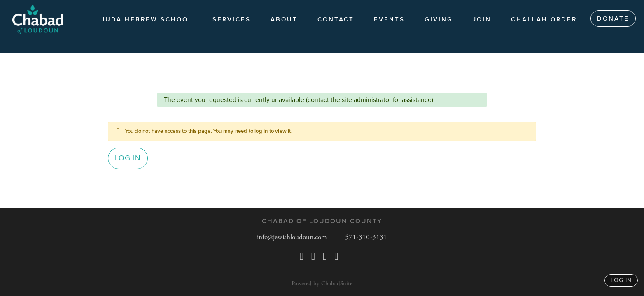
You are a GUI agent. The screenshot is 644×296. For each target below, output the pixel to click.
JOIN (482, 19)
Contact (336, 19)
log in (621, 280)
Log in (128, 160)
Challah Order (544, 19)
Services (232, 19)
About (284, 19)
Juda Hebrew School (147, 19)
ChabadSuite (337, 283)
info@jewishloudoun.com (292, 237)
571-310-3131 (368, 237)
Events (389, 19)
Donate (613, 18)
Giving (439, 19)
